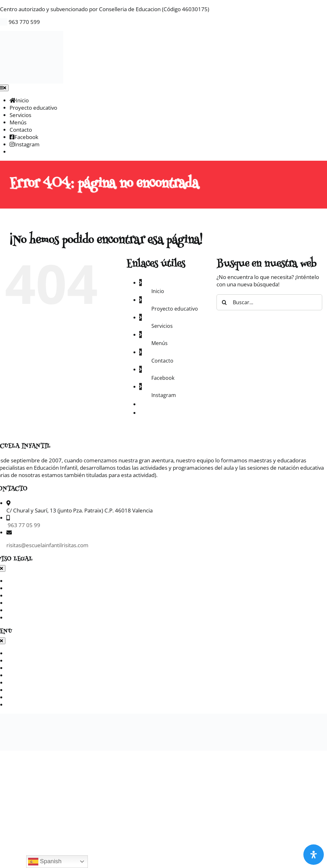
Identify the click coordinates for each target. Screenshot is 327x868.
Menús (160, 343)
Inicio (158, 291)
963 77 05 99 (23, 525)
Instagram (164, 395)
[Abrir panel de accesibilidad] (314, 855)
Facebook (163, 378)
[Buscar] (224, 302)
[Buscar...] (269, 302)
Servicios (162, 326)
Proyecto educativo (175, 309)
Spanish (45, 862)
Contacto (162, 361)
